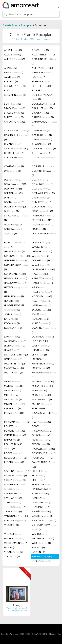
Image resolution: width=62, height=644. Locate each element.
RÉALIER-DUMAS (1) (13, 446)
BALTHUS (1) (11, 81)
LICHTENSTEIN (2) (16, 355)
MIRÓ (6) (11, 395)
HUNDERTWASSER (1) (14, 307)
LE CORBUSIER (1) (42, 341)
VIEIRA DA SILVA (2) (44, 527)
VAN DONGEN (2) (16, 516)
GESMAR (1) (42, 251)
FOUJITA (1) (13, 231)
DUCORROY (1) (42, 207)
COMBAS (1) (14, 166)
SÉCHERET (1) (15, 475)
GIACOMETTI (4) (17, 256)
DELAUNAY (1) (43, 184)
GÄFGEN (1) (43, 242)
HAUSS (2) (43, 283)
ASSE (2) (14, 72)
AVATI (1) (12, 77)
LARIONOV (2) (43, 337)
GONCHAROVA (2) (16, 267)
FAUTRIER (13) (42, 220)
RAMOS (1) (12, 440)
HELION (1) (40, 287)
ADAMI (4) (13, 50)
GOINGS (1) (41, 260)
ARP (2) (11, 68)
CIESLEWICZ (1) (44, 148)
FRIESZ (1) (14, 245)
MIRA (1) (39, 390)
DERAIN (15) (14, 193)
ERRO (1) (42, 211)
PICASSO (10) (14, 413)
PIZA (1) (41, 422)
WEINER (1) (15, 538)
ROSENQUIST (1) (44, 453)
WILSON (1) (41, 543)
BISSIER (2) (41, 90)
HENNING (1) (14, 296)
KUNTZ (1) (42, 323)
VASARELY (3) (42, 516)
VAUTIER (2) (15, 520)
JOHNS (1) (13, 314)
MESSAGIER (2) (42, 386)
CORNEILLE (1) (45, 166)
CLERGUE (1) (14, 153)
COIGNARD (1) (15, 157)
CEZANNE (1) (13, 144)
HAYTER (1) (16, 290)
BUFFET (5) (14, 117)
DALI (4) (12, 171)
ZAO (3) (12, 556)
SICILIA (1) (15, 480)
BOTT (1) (13, 104)
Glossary (52, 634)
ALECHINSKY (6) (44, 55)
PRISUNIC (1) (42, 431)
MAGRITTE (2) (14, 364)
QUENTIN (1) (15, 435)
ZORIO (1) (41, 561)
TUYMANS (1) (41, 507)
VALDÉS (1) (41, 511)
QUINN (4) (41, 435)
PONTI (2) (39, 426)
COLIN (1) (43, 160)
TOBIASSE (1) (42, 502)
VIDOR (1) (11, 525)
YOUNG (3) (13, 552)
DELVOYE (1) (41, 189)
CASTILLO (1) (42, 135)
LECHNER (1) (15, 346)
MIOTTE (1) (13, 390)
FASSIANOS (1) (43, 216)
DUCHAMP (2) (15, 207)
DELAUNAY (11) (15, 184)
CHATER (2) (16, 148)
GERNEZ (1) (14, 251)
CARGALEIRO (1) (17, 130)
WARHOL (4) (41, 534)
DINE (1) (10, 198)
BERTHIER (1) (41, 86)
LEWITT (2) (12, 350)
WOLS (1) (9, 547)
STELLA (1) (40, 493)
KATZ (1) (11, 319)
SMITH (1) (39, 480)
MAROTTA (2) (14, 368)
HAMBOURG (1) (16, 278)
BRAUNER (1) (14, 113)
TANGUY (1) (41, 498)
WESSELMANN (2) (16, 543)
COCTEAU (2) (42, 153)
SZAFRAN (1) (13, 498)
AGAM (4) (40, 50)
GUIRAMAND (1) (15, 274)
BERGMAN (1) (43, 81)
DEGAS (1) (40, 180)
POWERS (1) (15, 431)
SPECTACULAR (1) (42, 489)
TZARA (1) (13, 511)
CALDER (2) (43, 117)
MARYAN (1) (44, 375)
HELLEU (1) (43, 292)
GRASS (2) (41, 265)
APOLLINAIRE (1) (44, 61)
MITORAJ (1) (13, 399)
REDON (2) (41, 444)
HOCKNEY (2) (42, 296)
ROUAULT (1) (15, 458)
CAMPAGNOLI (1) (44, 124)
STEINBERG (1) (14, 493)
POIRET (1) (12, 426)
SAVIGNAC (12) (17, 471)
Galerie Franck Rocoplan (17, 25)
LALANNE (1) (44, 330)
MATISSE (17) (14, 386)
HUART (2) (41, 301)
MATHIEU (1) (43, 381)
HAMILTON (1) (43, 278)
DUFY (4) (11, 211)
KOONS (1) (12, 323)
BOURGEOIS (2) (44, 104)
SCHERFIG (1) (42, 471)
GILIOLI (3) (41, 256)
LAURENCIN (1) (15, 341)
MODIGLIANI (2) (42, 399)
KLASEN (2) (41, 319)
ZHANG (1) (42, 556)
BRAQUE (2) (15, 108)
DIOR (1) (41, 198)
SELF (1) (39, 475)
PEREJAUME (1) (40, 408)
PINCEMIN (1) (17, 422)
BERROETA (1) (15, 86)
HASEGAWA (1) (16, 283)
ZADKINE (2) (39, 552)
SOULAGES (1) (43, 484)
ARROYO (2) (42, 68)
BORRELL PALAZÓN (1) (43, 97)
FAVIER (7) (13, 225)
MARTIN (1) (41, 368)
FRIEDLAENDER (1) (44, 236)
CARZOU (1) (41, 130)
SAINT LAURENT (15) (43, 464)
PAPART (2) (12, 408)
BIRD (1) (10, 90)
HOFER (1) (12, 301)
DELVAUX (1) (13, 189)
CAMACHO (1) (15, 122)
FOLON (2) (43, 225)
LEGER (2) (41, 346)
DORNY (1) (14, 202)
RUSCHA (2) (14, 462)
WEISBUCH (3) (43, 538)
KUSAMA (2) (13, 328)
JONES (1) (40, 314)
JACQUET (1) (41, 310)
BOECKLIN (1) (15, 95)
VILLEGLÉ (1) (15, 534)
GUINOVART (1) (43, 269)
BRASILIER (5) (42, 108)
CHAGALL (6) (41, 144)
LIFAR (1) (39, 355)
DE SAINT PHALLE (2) (44, 173)
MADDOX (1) (39, 359)
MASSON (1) (14, 381)
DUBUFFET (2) (42, 202)
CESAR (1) (42, 139)
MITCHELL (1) (41, 395)
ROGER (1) (14, 453)
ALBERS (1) (13, 55)
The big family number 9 (17, 608)
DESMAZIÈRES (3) (43, 193)
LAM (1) (12, 337)
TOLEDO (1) (15, 507)
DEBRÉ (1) (13, 180)
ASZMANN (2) (43, 72)
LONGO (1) (13, 359)
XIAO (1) (38, 547)
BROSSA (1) (40, 113)
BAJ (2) (39, 77)
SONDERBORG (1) (14, 487)
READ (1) (41, 440)
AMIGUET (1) (15, 59)
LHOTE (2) (40, 350)
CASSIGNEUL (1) (17, 137)
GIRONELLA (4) (16, 260)
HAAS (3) (40, 274)
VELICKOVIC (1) (45, 520)
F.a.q (59, 634)
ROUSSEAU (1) (42, 458)
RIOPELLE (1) (43, 449)
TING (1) (13, 502)
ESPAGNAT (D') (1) (16, 218)
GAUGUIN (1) (41, 247)
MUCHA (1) (42, 404)
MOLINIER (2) (14, 404)
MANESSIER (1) (43, 364)
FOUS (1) (39, 229)
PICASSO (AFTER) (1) (44, 415)
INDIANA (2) (42, 305)
